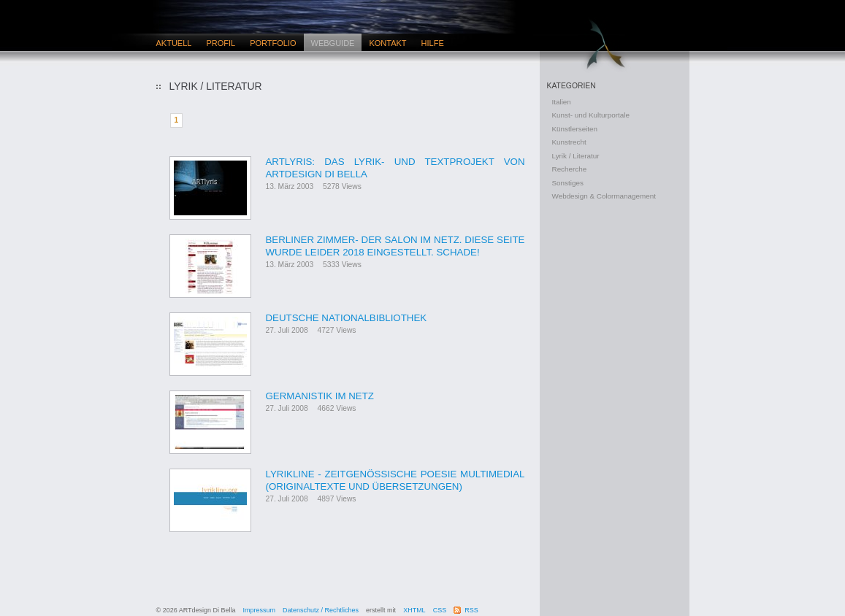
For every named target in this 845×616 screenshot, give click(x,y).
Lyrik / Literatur (576, 156)
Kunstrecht (569, 142)
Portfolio (273, 43)
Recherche (570, 169)
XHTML (414, 610)
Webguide (333, 43)
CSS (440, 610)
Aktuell (174, 43)
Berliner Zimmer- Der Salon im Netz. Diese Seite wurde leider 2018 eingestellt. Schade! (395, 246)
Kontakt (387, 43)
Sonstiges (568, 183)
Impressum (260, 610)
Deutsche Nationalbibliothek (347, 318)
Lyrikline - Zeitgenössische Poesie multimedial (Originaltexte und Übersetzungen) (395, 480)
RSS (471, 610)
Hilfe (433, 43)
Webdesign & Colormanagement (604, 196)
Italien (562, 102)
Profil (221, 43)
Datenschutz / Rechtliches (321, 610)
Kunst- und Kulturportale (591, 115)
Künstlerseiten (575, 129)
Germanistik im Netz (320, 396)
